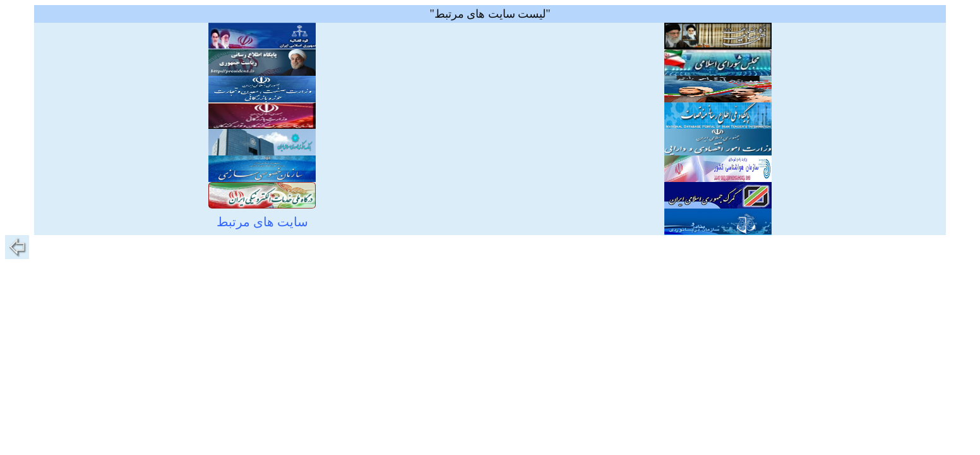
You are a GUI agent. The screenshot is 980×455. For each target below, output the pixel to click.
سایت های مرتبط (262, 222)
